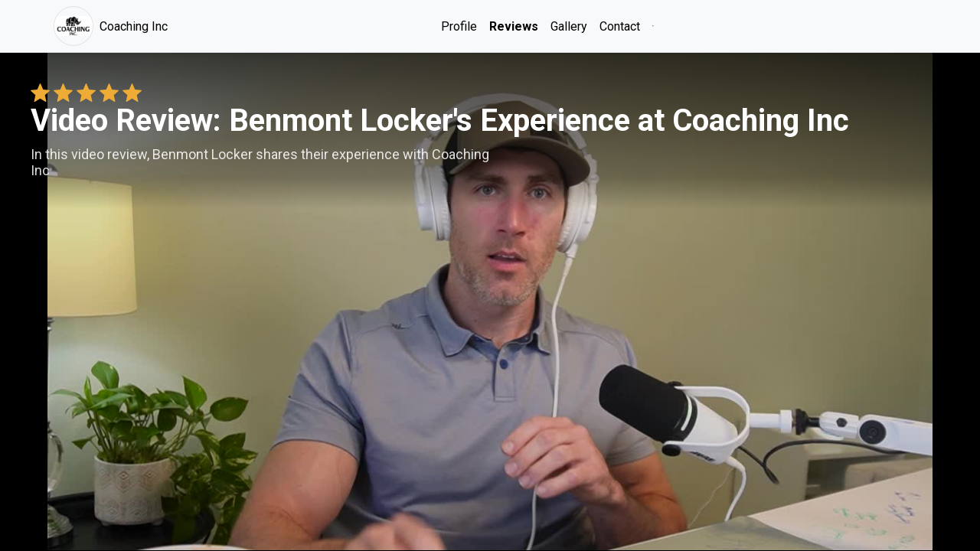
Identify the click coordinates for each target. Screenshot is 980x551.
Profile (459, 26)
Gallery (569, 26)
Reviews (514, 26)
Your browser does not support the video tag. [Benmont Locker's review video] (490, 302)
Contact (620, 26)
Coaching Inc (111, 26)
